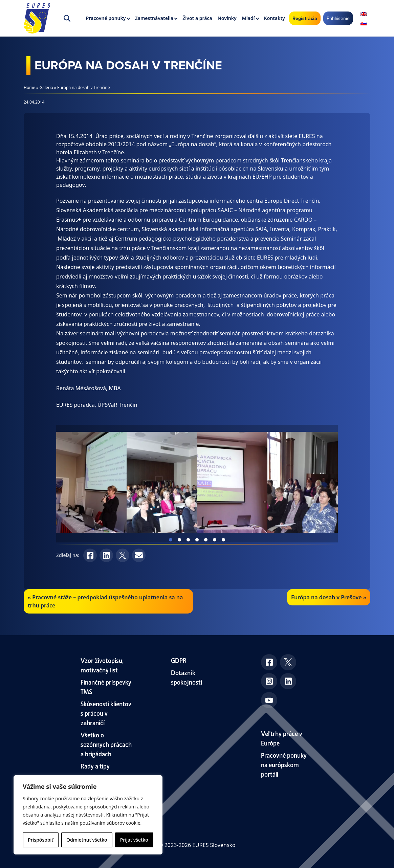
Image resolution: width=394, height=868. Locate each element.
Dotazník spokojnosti (187, 677)
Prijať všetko (134, 840)
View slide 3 (188, 540)
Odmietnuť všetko (87, 840)
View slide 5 (206, 540)
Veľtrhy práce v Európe (282, 738)
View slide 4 (197, 540)
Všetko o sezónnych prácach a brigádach (106, 744)
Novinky (227, 18)
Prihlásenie (338, 18)
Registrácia (305, 18)
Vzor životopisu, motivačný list (102, 665)
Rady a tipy (95, 766)
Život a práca (197, 18)
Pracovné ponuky (106, 18)
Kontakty (275, 18)
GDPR (179, 660)
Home (29, 87)
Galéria (46, 87)
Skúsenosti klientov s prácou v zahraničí (106, 713)
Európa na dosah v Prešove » (329, 597)
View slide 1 (171, 540)
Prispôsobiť (40, 840)
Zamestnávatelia (154, 18)
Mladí (248, 18)
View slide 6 (215, 540)
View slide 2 (179, 540)
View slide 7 (223, 540)
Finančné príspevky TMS (106, 686)
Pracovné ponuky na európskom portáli (284, 764)
